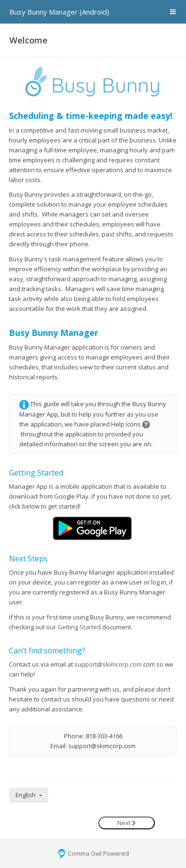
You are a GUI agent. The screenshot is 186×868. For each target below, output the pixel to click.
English (26, 795)
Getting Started (79, 627)
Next (126, 823)
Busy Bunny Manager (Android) (59, 12)
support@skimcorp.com (108, 664)
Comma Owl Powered (93, 853)
